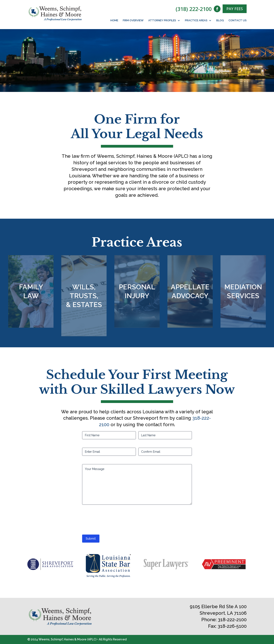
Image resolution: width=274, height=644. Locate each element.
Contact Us (238, 20)
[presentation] (114, 521)
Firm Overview (133, 20)
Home (114, 20)
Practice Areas (196, 20)
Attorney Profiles (162, 20)
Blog (220, 20)
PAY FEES (235, 9)
